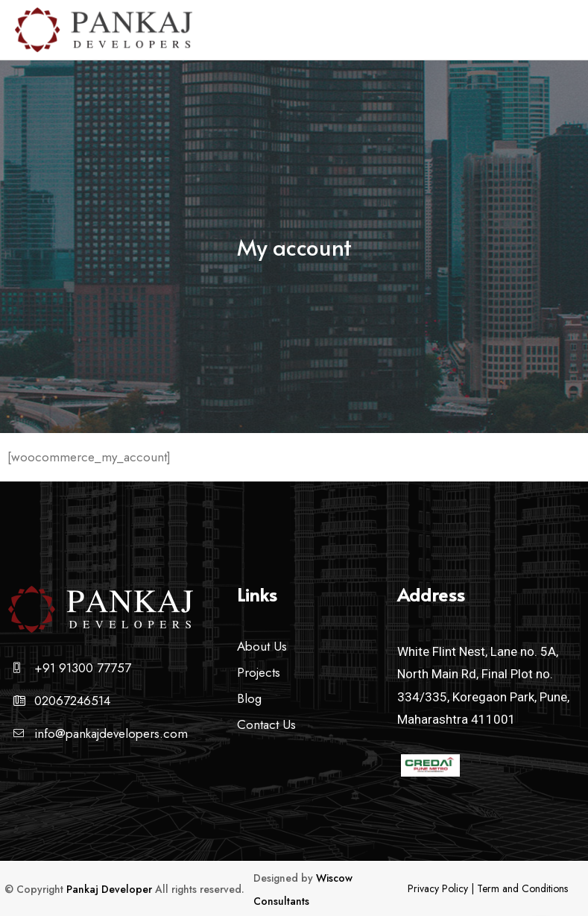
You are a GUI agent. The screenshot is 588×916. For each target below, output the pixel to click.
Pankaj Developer (109, 889)
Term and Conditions (522, 888)
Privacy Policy (438, 888)
